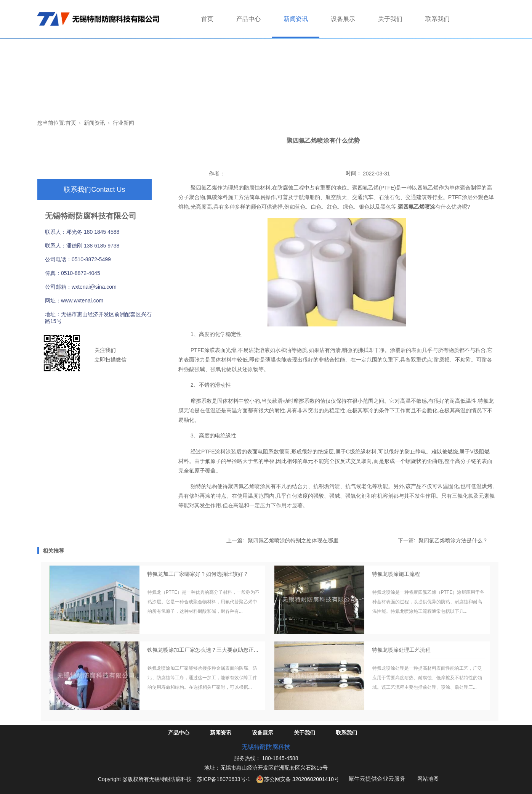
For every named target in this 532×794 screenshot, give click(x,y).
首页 (207, 19)
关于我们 (390, 19)
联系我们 (437, 19)
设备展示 (343, 19)
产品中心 (248, 19)
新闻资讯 (296, 19)
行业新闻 (123, 123)
